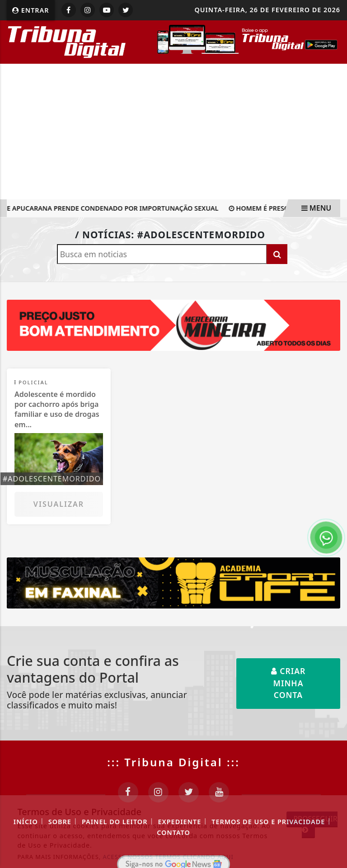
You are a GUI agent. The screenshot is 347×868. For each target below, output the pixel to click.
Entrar (31, 10)
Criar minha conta (288, 683)
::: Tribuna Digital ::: (173, 762)
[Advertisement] (173, 132)
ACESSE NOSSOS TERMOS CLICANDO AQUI (168, 857)
